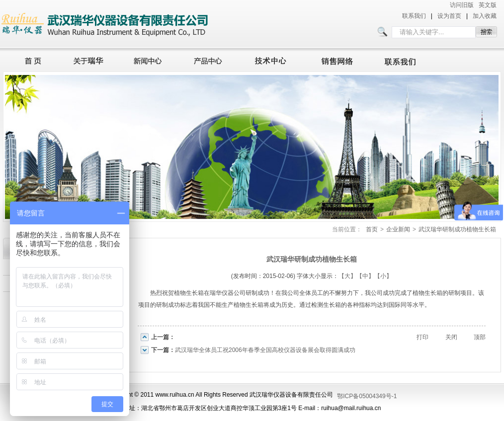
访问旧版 (462, 5)
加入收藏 (485, 16)
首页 (30, 60)
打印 (422, 337)
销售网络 (339, 60)
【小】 (383, 276)
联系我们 (414, 16)
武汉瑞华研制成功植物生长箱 (457, 229)
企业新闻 (398, 229)
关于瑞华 (88, 60)
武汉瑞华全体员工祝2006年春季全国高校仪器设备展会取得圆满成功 (265, 350)
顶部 (480, 337)
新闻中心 (149, 60)
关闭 (451, 337)
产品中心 (211, 60)
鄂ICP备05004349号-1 (367, 396)
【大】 (347, 276)
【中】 (365, 276)
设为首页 (449, 16)
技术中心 (275, 60)
